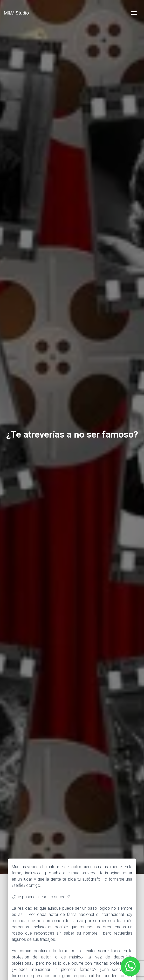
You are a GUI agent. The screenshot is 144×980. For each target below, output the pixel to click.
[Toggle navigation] (134, 13)
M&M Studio (16, 13)
